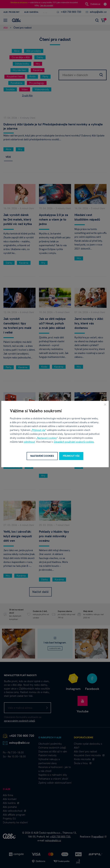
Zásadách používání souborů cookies (74, 442)
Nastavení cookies (47, 438)
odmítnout (29, 442)
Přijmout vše (39, 430)
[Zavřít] (105, 404)
